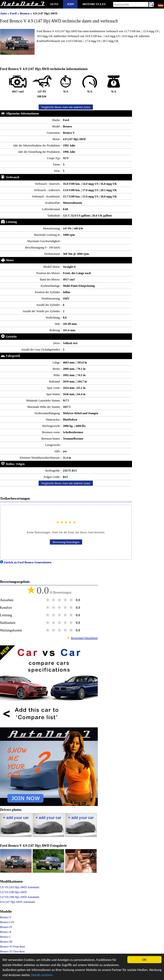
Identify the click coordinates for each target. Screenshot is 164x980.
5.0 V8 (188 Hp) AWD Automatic (20, 897)
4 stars (66, 600)
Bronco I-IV (7, 922)
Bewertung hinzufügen (66, 542)
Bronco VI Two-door (12, 951)
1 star (48, 600)
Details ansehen (42, 975)
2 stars (54, 600)
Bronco (25, 13)
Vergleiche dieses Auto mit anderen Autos (66, 107)
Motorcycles (94, 4)
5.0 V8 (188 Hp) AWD (13, 892)
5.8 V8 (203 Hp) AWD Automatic (20, 887)
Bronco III (6, 942)
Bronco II (6, 932)
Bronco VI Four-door (12, 947)
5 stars (72, 600)
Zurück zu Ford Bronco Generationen (26, 562)
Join (70, 4)
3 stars (60, 600)
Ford (14, 13)
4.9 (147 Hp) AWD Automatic (18, 902)
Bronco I (5, 937)
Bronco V (6, 917)
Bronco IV (6, 927)
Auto (54, 4)
